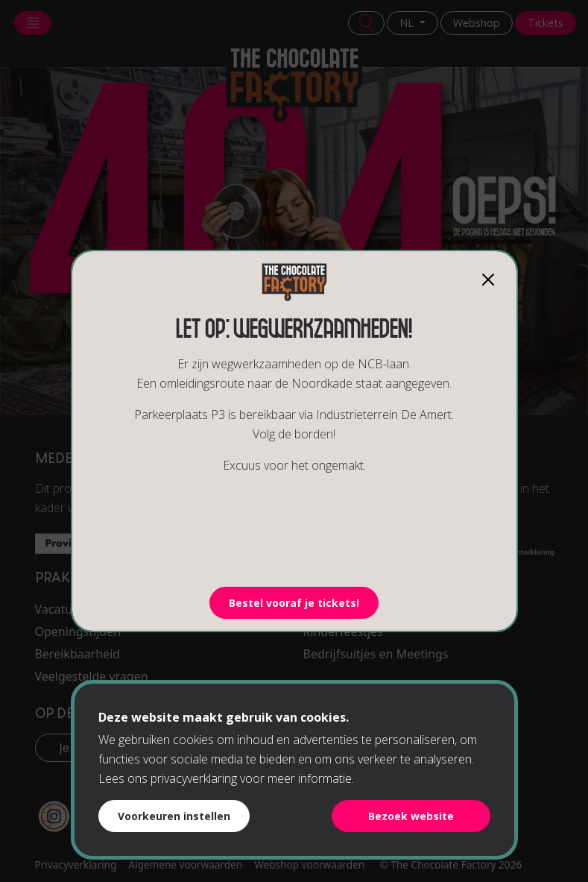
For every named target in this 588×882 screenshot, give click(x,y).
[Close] (488, 280)
